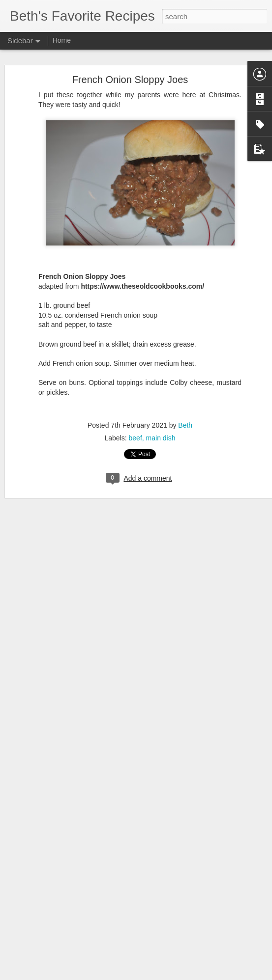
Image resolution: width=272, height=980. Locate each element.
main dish (161, 438)
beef (136, 438)
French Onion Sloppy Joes (130, 80)
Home (62, 40)
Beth (185, 425)
